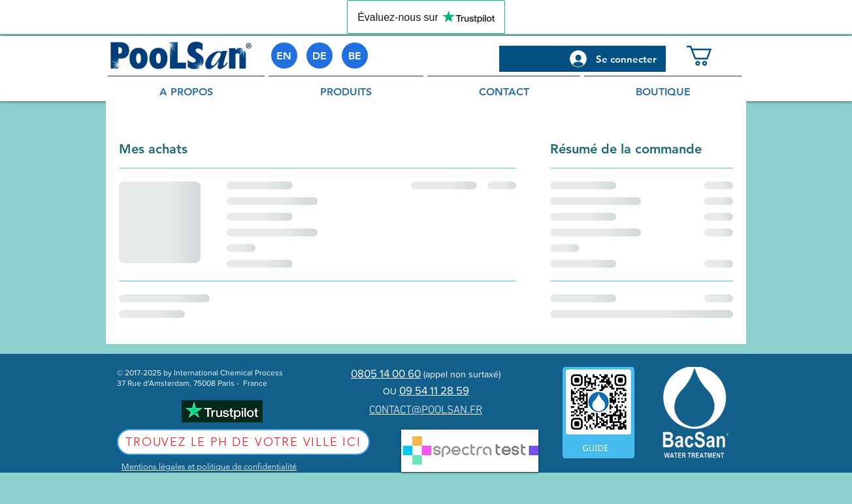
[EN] (284, 55)
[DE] (319, 55)
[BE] (355, 55)
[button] (711, 56)
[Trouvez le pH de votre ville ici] (243, 442)
